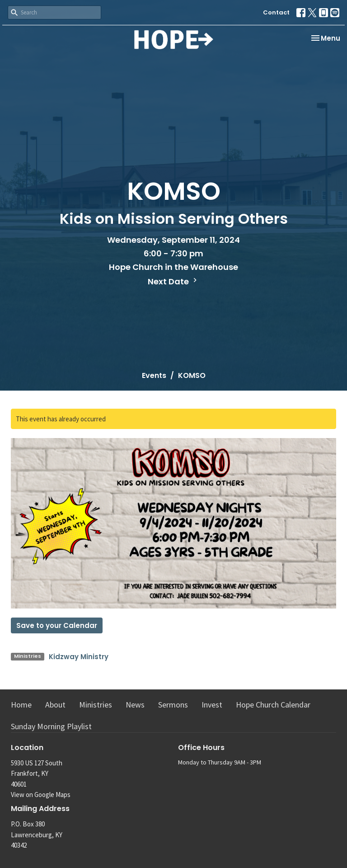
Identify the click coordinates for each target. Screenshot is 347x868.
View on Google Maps (41, 795)
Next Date (173, 281)
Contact (276, 12)
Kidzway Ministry (79, 657)
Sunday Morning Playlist (51, 726)
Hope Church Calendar (273, 705)
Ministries (96, 705)
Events (154, 375)
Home (21, 705)
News (135, 705)
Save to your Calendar (57, 625)
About (55, 705)
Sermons (173, 705)
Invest (212, 705)
